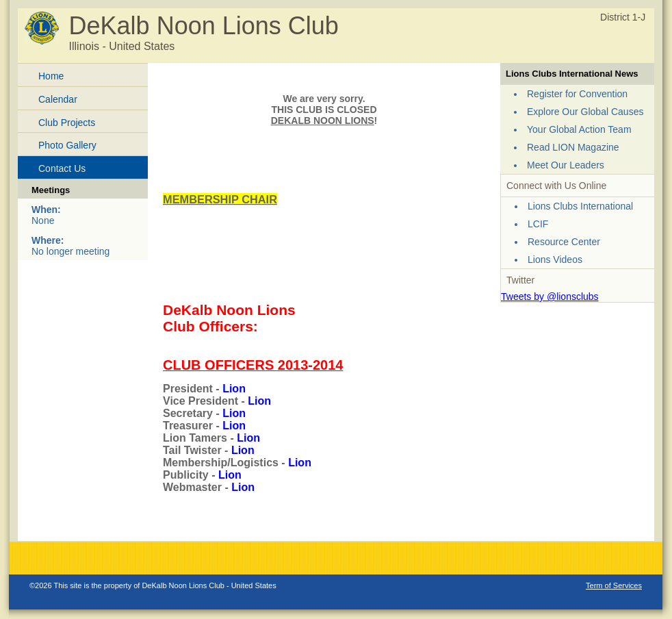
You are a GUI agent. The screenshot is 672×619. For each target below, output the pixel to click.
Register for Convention (577, 94)
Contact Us (62, 168)
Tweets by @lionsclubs (550, 296)
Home (51, 76)
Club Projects (67, 123)
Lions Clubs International (580, 206)
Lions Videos (555, 260)
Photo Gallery (67, 145)
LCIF (538, 224)
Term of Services (614, 585)
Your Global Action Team (579, 129)
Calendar (58, 99)
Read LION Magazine (573, 147)
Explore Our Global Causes (585, 112)
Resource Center (564, 242)
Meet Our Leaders (566, 165)
